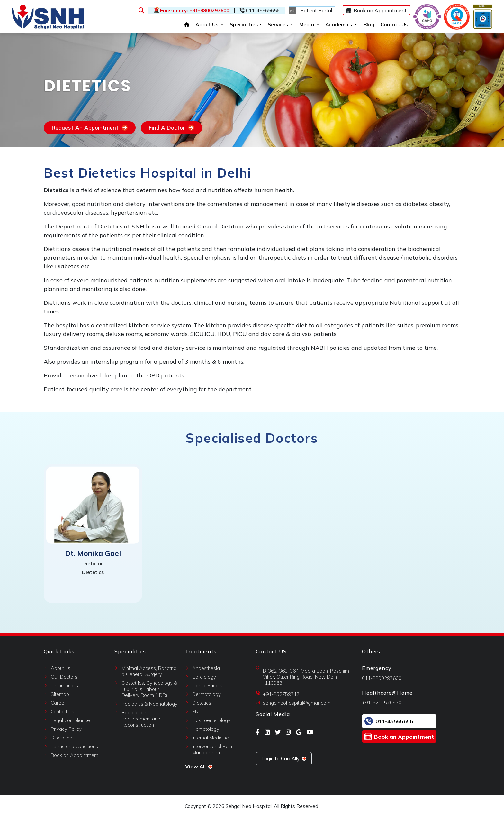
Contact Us (391, 24)
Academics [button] (338, 24)
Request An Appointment (90, 128)
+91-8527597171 (283, 694)
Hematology (206, 729)
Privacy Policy (66, 729)
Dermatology (207, 694)
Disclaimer (62, 738)
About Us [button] (207, 24)
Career (58, 703)
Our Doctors (64, 677)
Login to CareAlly (284, 759)
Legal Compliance (70, 720)
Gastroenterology (211, 720)
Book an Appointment (372, 10)
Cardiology (204, 677)
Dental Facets (207, 686)
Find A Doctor (171, 128)
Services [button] (278, 24)
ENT (197, 712)
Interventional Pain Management (212, 749)
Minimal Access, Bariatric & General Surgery (149, 671)
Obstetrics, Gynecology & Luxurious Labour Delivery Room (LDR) (149, 689)
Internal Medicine (211, 738)
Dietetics (202, 703)
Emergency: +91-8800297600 (190, 10)
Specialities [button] (239, 24)
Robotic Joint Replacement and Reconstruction (141, 719)
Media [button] (306, 24)
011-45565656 (258, 10)
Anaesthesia (206, 668)
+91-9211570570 (382, 703)
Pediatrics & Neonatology (149, 704)
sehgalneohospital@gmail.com (297, 703)
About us (61, 668)
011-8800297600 (382, 678)
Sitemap (60, 694)
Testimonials (64, 686)
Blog (366, 24)
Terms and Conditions (74, 746)
